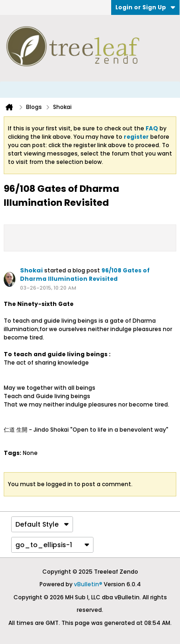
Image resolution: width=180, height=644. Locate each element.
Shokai (31, 270)
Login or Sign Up (145, 7)
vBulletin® (88, 584)
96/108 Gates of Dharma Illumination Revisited (85, 275)
